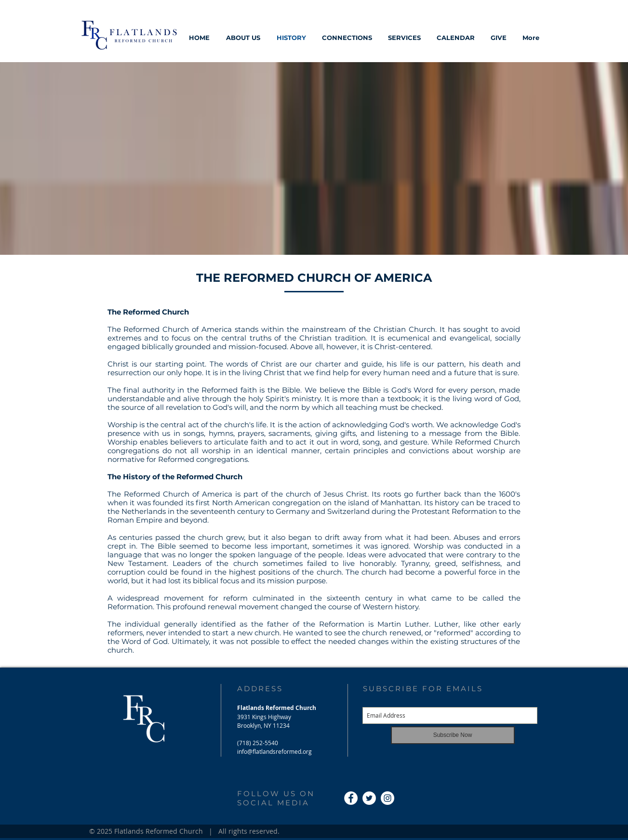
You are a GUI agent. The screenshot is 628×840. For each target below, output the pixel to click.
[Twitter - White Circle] (369, 798)
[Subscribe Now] (453, 735)
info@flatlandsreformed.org (274, 751)
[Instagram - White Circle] (387, 798)
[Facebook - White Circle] (351, 798)
